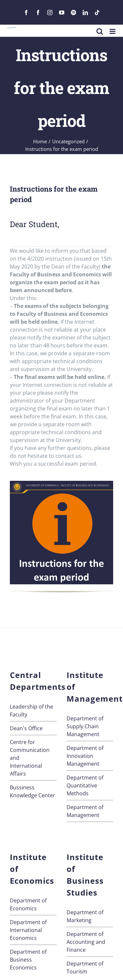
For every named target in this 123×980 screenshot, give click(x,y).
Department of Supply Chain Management (85, 726)
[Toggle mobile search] (100, 31)
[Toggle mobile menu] (113, 31)
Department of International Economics (28, 930)
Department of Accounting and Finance (86, 942)
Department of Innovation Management (85, 756)
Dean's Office (26, 728)
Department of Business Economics (28, 960)
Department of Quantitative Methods (85, 785)
